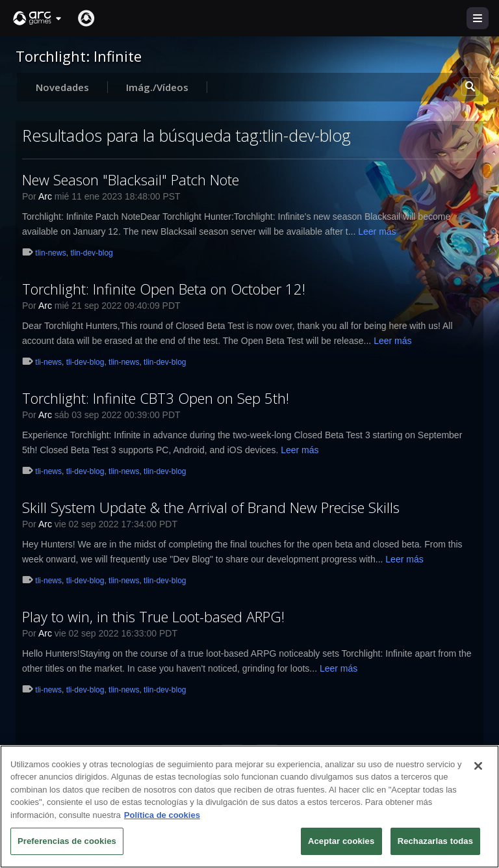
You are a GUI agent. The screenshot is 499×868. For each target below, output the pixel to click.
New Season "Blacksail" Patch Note (131, 179)
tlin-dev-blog (91, 253)
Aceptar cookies (341, 841)
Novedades (62, 87)
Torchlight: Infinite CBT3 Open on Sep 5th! (156, 398)
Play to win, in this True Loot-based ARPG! (153, 616)
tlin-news (50, 253)
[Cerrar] (478, 766)
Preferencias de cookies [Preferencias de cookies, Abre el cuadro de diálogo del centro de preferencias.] (67, 841)
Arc (45, 196)
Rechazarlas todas (435, 841)
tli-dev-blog (85, 362)
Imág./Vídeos (157, 87)
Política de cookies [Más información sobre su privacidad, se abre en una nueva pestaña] (162, 815)
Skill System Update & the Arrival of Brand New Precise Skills (211, 507)
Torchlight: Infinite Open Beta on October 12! (164, 289)
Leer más (377, 231)
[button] (38, 18)
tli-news (48, 362)
